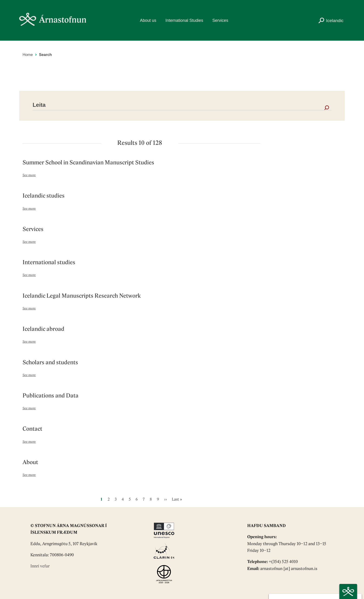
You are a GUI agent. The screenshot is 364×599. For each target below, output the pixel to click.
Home (28, 55)
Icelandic (335, 21)
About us (148, 20)
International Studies (184, 20)
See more (29, 175)
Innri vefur (40, 566)
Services (220, 20)
